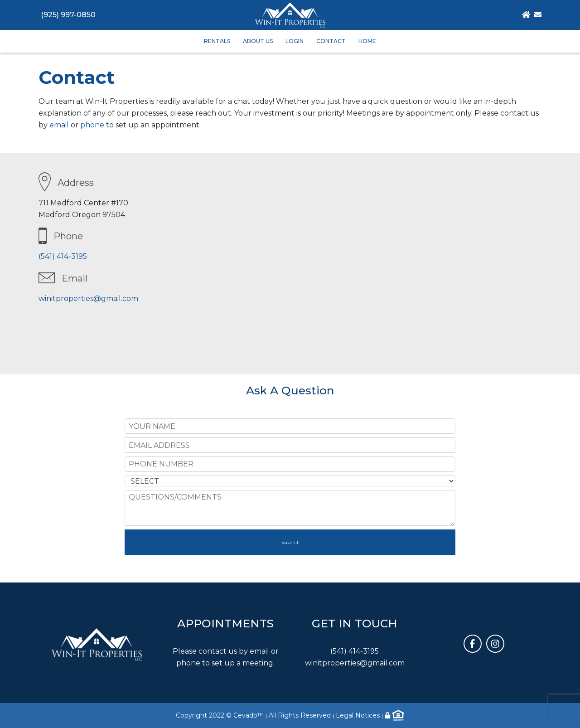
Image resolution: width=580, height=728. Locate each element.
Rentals (217, 41)
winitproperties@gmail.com (88, 298)
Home (367, 41)
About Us (258, 41)
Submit (290, 542)
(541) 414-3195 (63, 256)
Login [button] (295, 41)
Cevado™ (249, 715)
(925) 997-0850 (68, 15)
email (59, 125)
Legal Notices (358, 715)
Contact (331, 41)
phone (92, 125)
